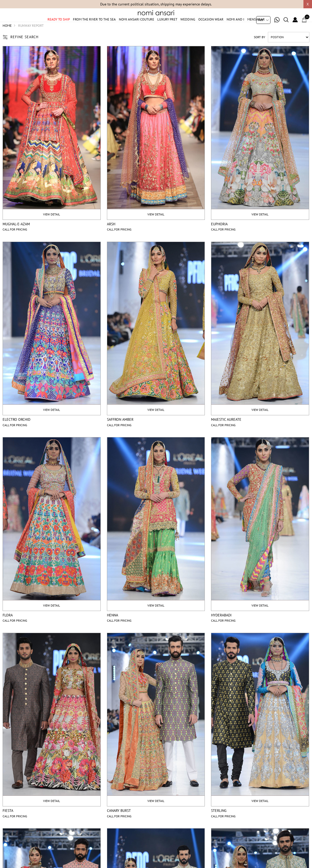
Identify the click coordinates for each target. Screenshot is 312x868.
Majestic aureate (226, 432)
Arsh (111, 236)
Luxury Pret (167, 27)
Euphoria (219, 236)
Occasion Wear (211, 27)
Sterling (219, 823)
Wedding (188, 27)
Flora (8, 628)
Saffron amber (120, 432)
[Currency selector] (263, 20)
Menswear (256, 27)
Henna (113, 628)
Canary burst (119, 823)
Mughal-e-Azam (16, 236)
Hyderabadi (221, 628)
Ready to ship (59, 27)
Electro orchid (16, 432)
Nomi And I (235, 27)
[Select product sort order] (289, 50)
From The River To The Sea (94, 27)
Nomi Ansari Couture (137, 27)
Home (7, 38)
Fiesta (8, 823)
